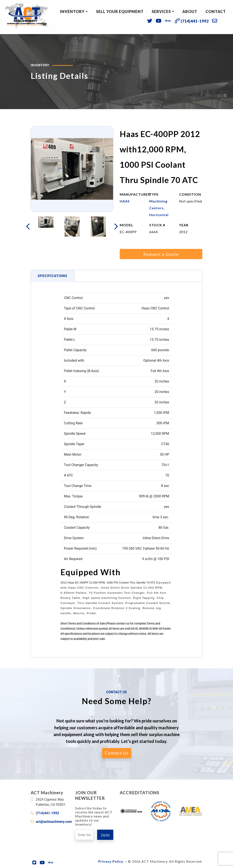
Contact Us (117, 753)
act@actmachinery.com (54, 822)
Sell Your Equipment (120, 12)
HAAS (125, 201)
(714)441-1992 (47, 813)
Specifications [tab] (52, 276)
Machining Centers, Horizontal (159, 208)
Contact (216, 12)
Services (161, 12)
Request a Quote (161, 254)
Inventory (72, 12)
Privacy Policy (111, 861)
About (190, 12)
